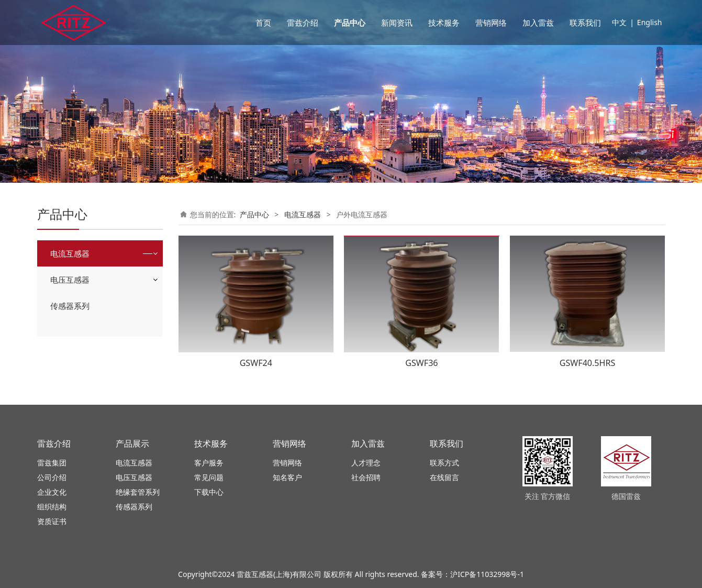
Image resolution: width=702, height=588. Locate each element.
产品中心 (350, 23)
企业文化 (52, 492)
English (650, 22)
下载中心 (209, 492)
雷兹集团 (52, 463)
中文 (619, 22)
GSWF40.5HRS (588, 363)
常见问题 (209, 477)
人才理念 (366, 463)
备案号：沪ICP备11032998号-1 (472, 574)
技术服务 (444, 23)
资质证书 (52, 521)
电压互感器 (70, 280)
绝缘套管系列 (138, 492)
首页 (263, 23)
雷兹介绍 (303, 23)
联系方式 (444, 463)
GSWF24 (256, 363)
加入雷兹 (538, 23)
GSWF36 (421, 363)
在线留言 (444, 477)
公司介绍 (52, 477)
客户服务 (209, 463)
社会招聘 (366, 477)
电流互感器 (70, 253)
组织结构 (52, 507)
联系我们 (585, 23)
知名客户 (287, 477)
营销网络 (491, 23)
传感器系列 (70, 306)
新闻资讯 (397, 23)
